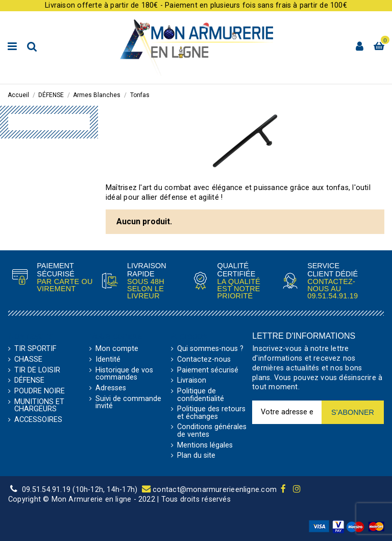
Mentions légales (205, 445)
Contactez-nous (204, 360)
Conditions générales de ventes (212, 431)
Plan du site (196, 456)
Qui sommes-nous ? (210, 349)
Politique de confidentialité (201, 395)
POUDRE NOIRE (40, 391)
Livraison (192, 381)
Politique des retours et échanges (211, 413)
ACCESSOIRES (38, 420)
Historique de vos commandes (124, 374)
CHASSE (28, 360)
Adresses (111, 388)
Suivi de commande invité (128, 403)
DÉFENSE (29, 381)
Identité (108, 360)
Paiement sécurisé (208, 370)
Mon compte (117, 349)
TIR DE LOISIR (37, 370)
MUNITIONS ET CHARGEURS (39, 406)
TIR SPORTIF (35, 349)
